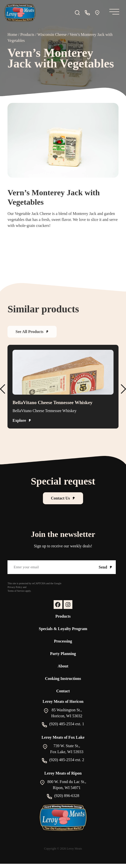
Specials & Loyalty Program (63, 629)
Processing (63, 641)
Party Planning (63, 654)
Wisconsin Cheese (52, 35)
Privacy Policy (15, 587)
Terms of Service (16, 591)
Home (12, 35)
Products (27, 35)
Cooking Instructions (63, 679)
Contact (63, 691)
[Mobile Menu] (113, 13)
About (63, 666)
